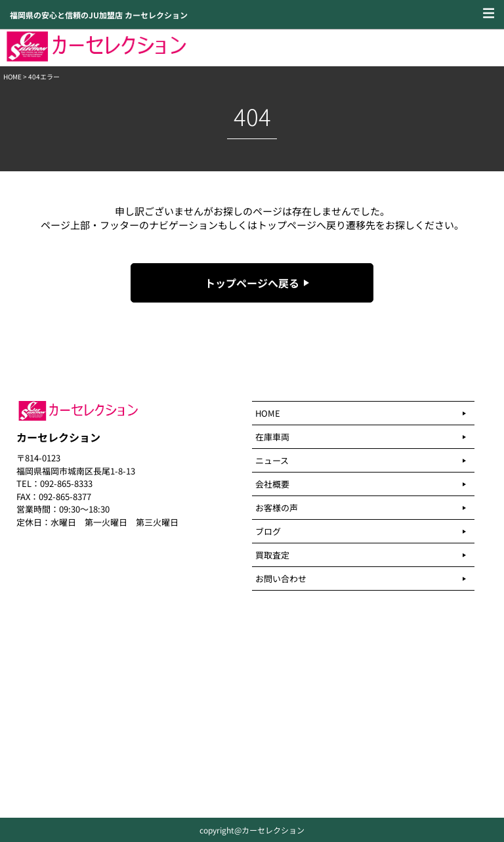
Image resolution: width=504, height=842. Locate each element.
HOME (12, 76)
